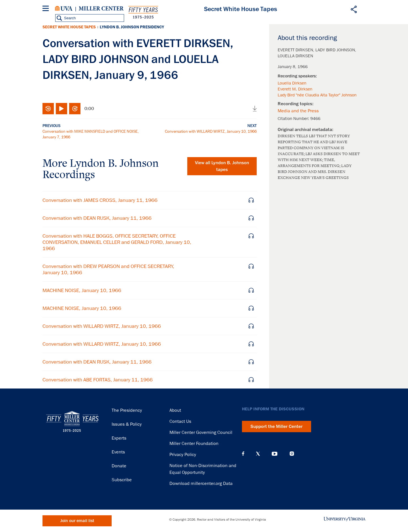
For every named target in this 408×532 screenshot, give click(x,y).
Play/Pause (61, 109)
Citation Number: (294, 119)
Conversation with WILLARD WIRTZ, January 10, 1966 (211, 131)
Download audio (255, 109)
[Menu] (47, 9)
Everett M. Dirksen (295, 89)
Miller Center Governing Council (201, 432)
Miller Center (101, 9)
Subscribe (122, 480)
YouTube (275, 454)
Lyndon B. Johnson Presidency (132, 27)
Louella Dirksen (292, 83)
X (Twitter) (258, 454)
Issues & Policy (127, 424)
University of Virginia (64, 9)
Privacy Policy (183, 455)
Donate (119, 466)
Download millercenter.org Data (201, 484)
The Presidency (127, 410)
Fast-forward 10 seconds (75, 109)
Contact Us (180, 421)
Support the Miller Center (277, 427)
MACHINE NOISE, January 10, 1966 (82, 290)
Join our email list (77, 521)
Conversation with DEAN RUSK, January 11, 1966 (97, 218)
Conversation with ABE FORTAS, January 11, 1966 (98, 380)
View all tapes (222, 166)
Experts (119, 438)
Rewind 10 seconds (48, 109)
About (175, 410)
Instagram (292, 454)
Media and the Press (298, 111)
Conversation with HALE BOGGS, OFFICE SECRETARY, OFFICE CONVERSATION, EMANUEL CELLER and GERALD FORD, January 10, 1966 (117, 242)
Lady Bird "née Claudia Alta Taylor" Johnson (317, 95)
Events (118, 452)
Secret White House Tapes (69, 27)
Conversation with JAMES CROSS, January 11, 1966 (100, 200)
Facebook (243, 454)
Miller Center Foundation (194, 444)
